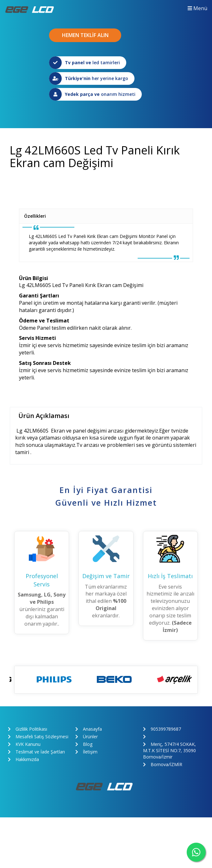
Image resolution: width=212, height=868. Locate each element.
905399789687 (162, 729)
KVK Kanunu (24, 744)
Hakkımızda (23, 759)
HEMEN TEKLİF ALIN (85, 35)
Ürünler (87, 737)
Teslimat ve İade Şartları (36, 752)
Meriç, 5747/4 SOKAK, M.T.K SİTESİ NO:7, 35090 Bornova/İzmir (169, 750)
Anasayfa (89, 729)
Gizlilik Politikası (28, 729)
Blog (84, 744)
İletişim (86, 752)
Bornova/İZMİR (163, 764)
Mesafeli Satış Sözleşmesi (38, 737)
